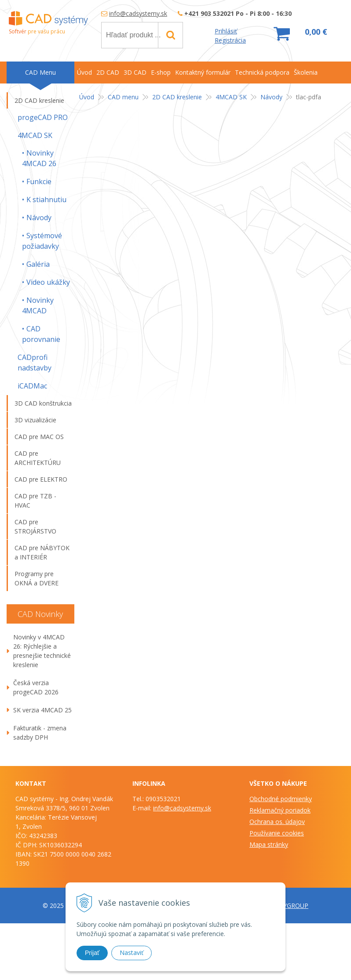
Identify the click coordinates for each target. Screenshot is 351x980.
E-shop (161, 72)
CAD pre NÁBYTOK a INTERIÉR (42, 552)
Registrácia (230, 40)
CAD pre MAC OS (39, 437)
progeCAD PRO (43, 117)
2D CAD (108, 72)
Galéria (38, 264)
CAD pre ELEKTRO (41, 479)
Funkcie (39, 181)
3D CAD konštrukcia (43, 403)
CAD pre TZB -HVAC (35, 501)
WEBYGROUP (289, 906)
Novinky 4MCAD (38, 305)
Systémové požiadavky (42, 241)
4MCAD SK (231, 97)
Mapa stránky (269, 844)
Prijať (92, 953)
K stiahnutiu (46, 200)
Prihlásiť (226, 31)
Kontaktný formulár (203, 72)
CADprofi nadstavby (35, 363)
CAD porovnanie (41, 334)
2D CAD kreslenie (177, 97)
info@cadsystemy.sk (138, 13)
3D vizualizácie (35, 420)
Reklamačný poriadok (280, 810)
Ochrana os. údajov (277, 822)
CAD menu (123, 97)
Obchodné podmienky (281, 799)
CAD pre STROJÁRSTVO (35, 526)
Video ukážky (48, 282)
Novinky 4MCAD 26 (39, 158)
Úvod (87, 97)
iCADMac (32, 386)
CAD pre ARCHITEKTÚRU (38, 458)
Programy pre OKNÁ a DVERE (37, 578)
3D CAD (135, 72)
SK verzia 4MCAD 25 (42, 710)
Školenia (306, 72)
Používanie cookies (277, 833)
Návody (271, 97)
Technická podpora (262, 72)
